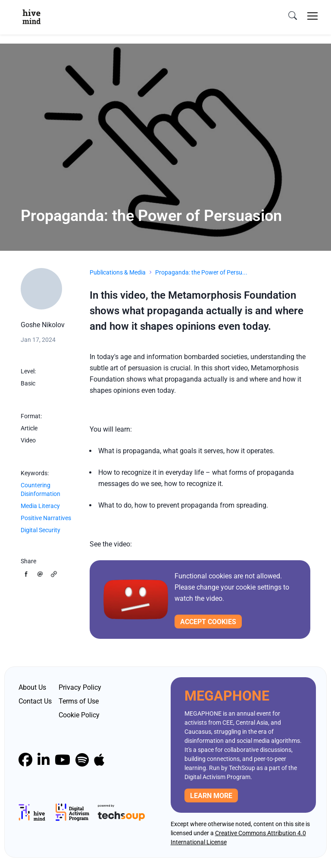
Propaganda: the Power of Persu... (201, 272)
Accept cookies (208, 622)
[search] (293, 16)
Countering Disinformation (41, 489)
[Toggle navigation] (312, 16)
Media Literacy (40, 506)
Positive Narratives (46, 518)
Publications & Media (118, 272)
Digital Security (41, 530)
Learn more (211, 796)
